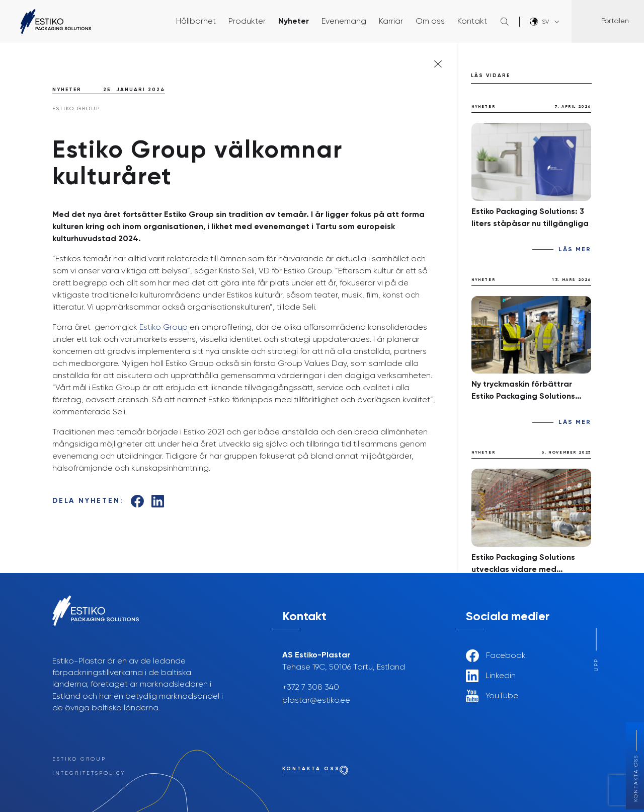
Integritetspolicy (89, 773)
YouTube (492, 696)
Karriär (391, 22)
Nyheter (294, 22)
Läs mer (575, 250)
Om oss (430, 22)
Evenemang (344, 22)
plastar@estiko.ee (316, 701)
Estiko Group (164, 328)
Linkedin (491, 676)
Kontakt (472, 22)
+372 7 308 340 (311, 688)
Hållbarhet (196, 22)
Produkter (247, 22)
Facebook (496, 656)
